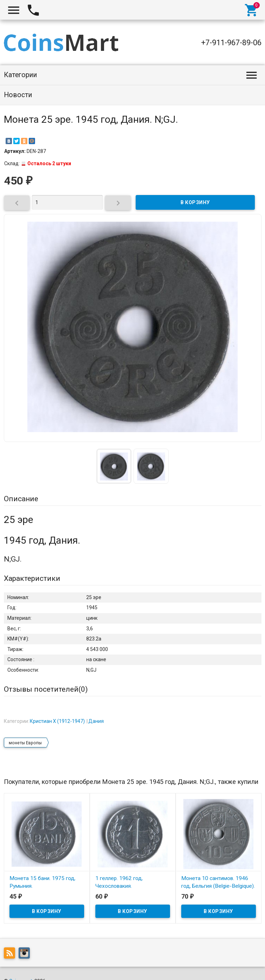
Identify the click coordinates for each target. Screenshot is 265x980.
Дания (96, 706)
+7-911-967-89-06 (231, 43)
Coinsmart (21, 966)
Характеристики (32, 578)
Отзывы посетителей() (46, 689)
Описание (21, 499)
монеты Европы (25, 728)
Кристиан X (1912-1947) (57, 706)
